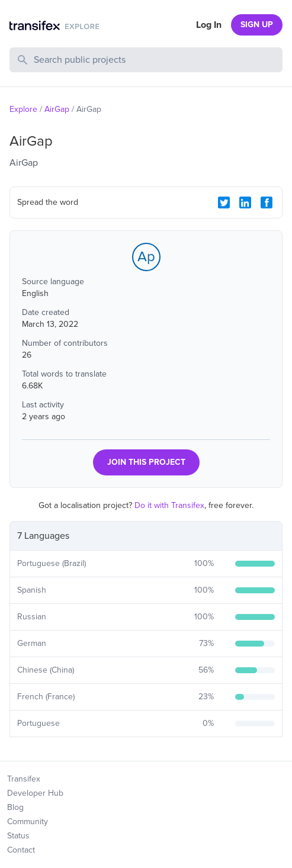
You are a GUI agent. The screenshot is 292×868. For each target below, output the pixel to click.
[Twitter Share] (224, 202)
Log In (209, 25)
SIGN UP (257, 25)
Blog (15, 807)
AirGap (57, 109)
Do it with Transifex (169, 505)
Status (18, 836)
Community (28, 822)
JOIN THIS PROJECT (146, 462)
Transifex (24, 779)
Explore (23, 109)
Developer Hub (35, 793)
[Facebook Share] (267, 202)
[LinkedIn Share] (245, 202)
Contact (21, 850)
